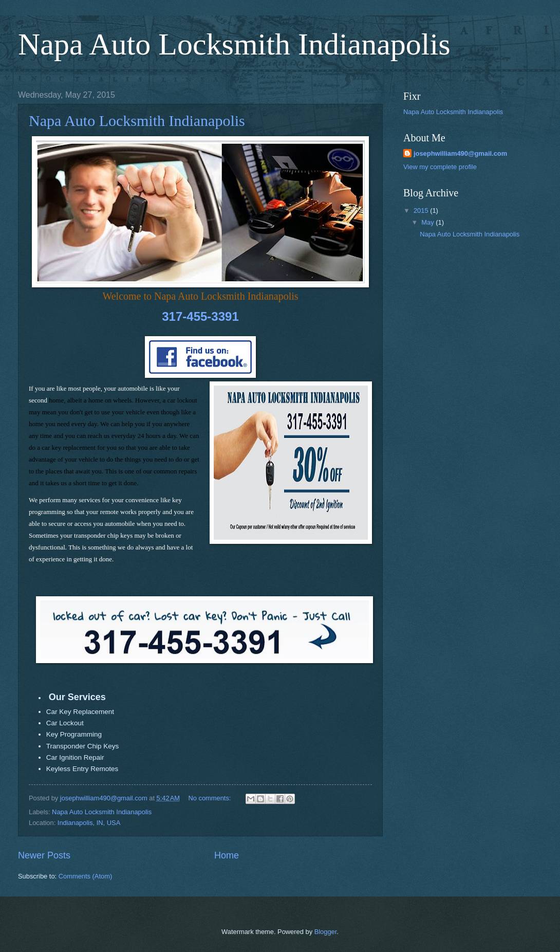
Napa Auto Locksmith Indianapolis (234, 44)
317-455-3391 (200, 316)
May (428, 222)
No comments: (210, 798)
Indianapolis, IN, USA (89, 823)
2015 (422, 210)
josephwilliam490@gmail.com (460, 153)
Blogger (326, 932)
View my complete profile (440, 167)
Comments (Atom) (85, 876)
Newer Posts (44, 855)
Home (227, 855)
